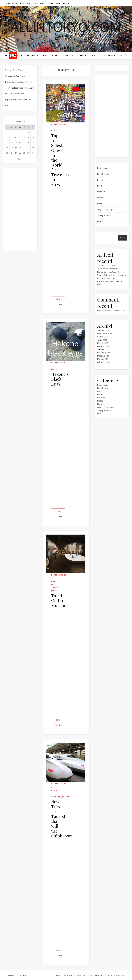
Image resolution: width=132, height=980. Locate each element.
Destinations (59, 124)
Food (28, 3)
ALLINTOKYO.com (66, 27)
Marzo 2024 (103, 359)
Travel (35, 3)
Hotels (15, 3)
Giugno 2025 (103, 337)
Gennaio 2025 (103, 349)
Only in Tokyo (62, 3)
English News (103, 174)
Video (51, 3)
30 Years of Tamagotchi (16, 76)
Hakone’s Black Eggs (60, 379)
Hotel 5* (101, 192)
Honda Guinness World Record (19, 82)
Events (44, 3)
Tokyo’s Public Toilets (15, 70)
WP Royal (22, 975)
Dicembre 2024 (104, 353)
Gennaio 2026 (103, 330)
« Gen (19, 159)
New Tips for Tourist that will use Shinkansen (62, 819)
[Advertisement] (20, 210)
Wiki (22, 3)
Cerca (123, 238)
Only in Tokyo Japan (55, 586)
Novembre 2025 (105, 333)
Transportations (61, 797)
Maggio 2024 (103, 356)
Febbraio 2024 (104, 362)
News (8, 3)
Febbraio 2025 (104, 346)
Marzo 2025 (103, 343)
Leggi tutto (58, 302)
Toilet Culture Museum (59, 600)
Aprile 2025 (102, 340)
